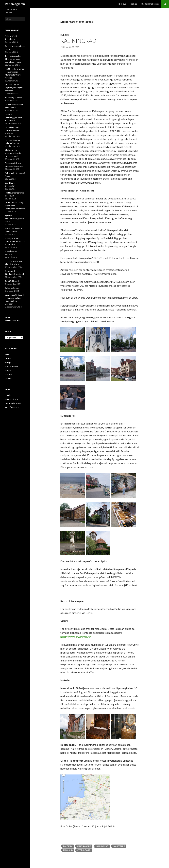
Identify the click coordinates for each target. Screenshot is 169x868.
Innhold (122, 4)
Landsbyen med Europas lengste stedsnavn (12, 130)
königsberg (119, 846)
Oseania (9, 378)
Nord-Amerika (11, 366)
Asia (7, 355)
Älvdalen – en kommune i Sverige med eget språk (13, 153)
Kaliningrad (78, 41)
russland (68, 850)
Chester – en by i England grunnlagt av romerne (14, 88)
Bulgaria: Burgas (12, 288)
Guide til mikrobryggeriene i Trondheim (13, 117)
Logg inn (9, 395)
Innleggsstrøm (11, 399)
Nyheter (9, 374)
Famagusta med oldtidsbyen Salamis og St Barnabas (15, 241)
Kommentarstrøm (13, 403)
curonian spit (84, 846)
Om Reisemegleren (150, 4)
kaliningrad (102, 846)
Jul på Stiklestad (12, 281)
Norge (134, 4)
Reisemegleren (15, 4)
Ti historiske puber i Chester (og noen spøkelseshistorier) (14, 59)
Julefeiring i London (14, 98)
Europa (65, 35)
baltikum (68, 846)
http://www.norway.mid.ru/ (76, 637)
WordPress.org (12, 407)
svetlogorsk (84, 850)
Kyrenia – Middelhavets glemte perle (14, 219)
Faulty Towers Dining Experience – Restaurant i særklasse (15, 206)
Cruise (8, 358)
